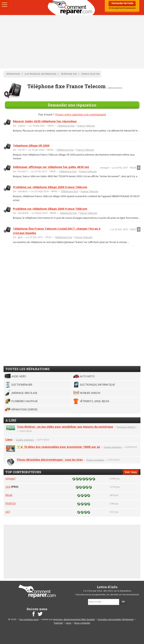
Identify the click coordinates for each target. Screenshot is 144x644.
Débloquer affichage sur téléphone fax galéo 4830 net (51, 167)
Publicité (58, 623)
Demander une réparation (72, 105)
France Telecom (86, 126)
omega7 (10, 478)
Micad (9, 495)
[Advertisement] (72, 42)
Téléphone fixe (66, 126)
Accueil (72, 8)
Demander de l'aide (122, 3)
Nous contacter (82, 623)
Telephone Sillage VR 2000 (31, 145)
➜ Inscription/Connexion (122, 8)
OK (123, 602)
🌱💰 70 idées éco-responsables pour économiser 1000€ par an (58, 447)
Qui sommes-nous (29, 620)
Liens (9, 439)
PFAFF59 (10, 503)
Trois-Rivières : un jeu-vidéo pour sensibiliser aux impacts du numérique (65, 427)
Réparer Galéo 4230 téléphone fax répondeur (45, 121)
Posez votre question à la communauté (81, 114)
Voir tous (131, 472)
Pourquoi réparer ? (126, 427)
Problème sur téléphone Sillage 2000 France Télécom (50, 187)
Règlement (128, 620)
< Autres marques (115, 88)
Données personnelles (110, 620)
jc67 (8, 512)
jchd (8, 487)
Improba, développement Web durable (74, 620)
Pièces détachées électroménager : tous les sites (50, 460)
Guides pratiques (25, 440)
